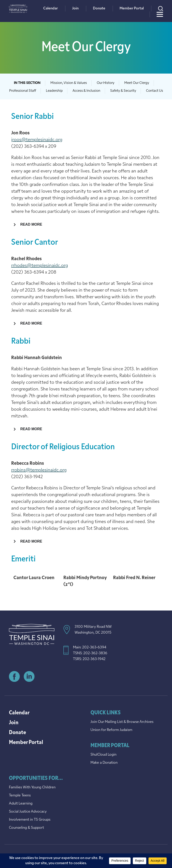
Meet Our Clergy (137, 83)
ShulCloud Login (103, 755)
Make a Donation (104, 763)
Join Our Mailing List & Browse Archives (122, 722)
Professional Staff (23, 91)
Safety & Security (123, 91)
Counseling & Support (26, 828)
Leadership (54, 91)
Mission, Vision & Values (69, 83)
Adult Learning (21, 804)
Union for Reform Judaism (111, 730)
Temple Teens (20, 796)
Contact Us (155, 91)
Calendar (51, 9)
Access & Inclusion (86, 91)
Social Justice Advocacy (28, 812)
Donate (99, 9)
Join (75, 9)
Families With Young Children (32, 787)
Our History (106, 83)
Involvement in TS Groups (30, 820)
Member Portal (132, 9)
